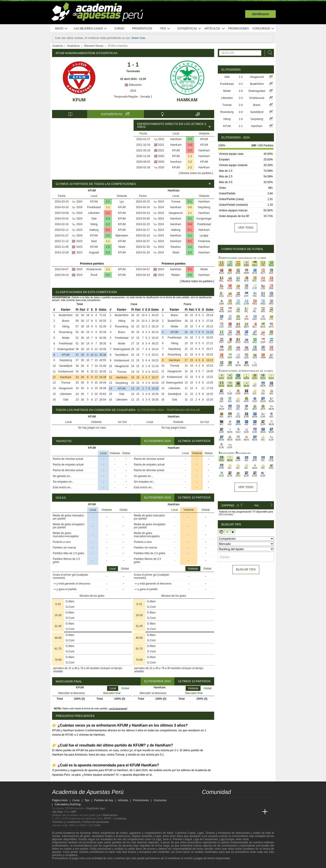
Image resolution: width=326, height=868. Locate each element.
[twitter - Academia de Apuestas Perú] (206, 802)
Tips (165, 29)
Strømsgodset (66, 349)
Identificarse (260, 14)
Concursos (264, 29)
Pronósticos (142, 29)
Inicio (61, 29)
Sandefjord (66, 366)
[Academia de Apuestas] (240, 812)
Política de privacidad (96, 822)
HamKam (187, 100)
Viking (94, 224)
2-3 (241, 98)
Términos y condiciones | (67, 822)
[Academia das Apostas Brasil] (223, 812)
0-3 (108, 219)
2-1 (108, 202)
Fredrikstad (94, 207)
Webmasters (110, 815)
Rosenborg (66, 332)
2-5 (190, 253)
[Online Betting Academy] (231, 812)
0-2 (190, 150)
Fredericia (204, 241)
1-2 (108, 224)
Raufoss (176, 247)
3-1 (108, 213)
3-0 (190, 145)
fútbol (170, 833)
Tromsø (176, 202)
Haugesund (176, 213)
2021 (161, 145)
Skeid (122, 247)
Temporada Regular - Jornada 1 (133, 97)
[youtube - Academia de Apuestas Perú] (214, 802)
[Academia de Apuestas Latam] (248, 812)
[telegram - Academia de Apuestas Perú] (231, 802)
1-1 (190, 156)
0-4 (190, 224)
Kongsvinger (204, 219)
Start (94, 241)
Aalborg (94, 230)
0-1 (190, 202)
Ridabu (176, 275)
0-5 (190, 139)
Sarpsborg (204, 207)
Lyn (122, 202)
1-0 (108, 247)
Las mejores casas (91, 29)
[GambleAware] (62, 864)
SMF (73, 812)
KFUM (79, 100)
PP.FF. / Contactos (115, 819)
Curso (119, 29)
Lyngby (204, 236)
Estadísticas (189, 29)
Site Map (57, 812)
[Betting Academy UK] (256, 812)
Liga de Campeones (206, 839)
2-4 (241, 105)
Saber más (138, 38)
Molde (204, 269)
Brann (66, 321)
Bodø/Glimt (66, 315)
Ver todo (246, 228)
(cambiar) (228, 514)
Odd (94, 219)
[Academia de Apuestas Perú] (206, 812)
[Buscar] (269, 53)
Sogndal (94, 253)
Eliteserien (133, 85)
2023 (161, 139)
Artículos (215, 29)
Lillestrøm (94, 213)
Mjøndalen (122, 236)
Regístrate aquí (96, 808)
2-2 (190, 162)
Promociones (239, 29)
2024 (133, 91)
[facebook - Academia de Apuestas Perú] (223, 802)
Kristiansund (94, 269)
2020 (161, 156)
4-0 (241, 91)
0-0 (190, 207)
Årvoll (94, 275)
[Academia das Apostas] (214, 812)
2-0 (108, 236)
